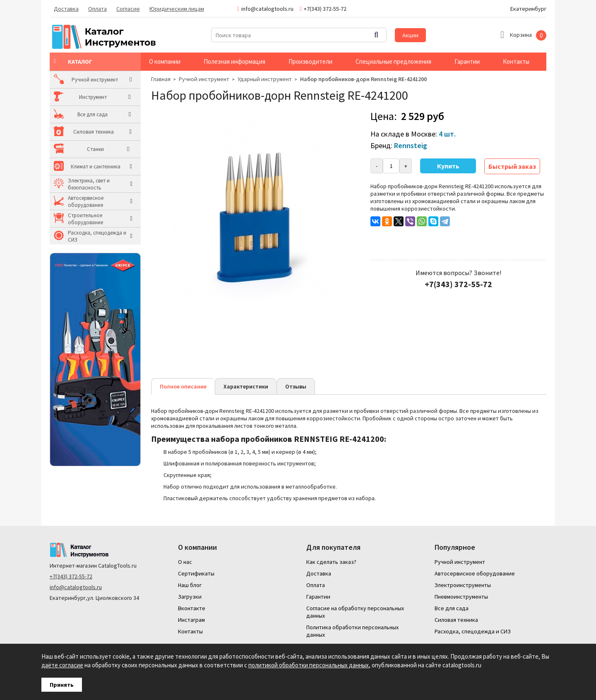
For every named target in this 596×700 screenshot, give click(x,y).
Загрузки (190, 597)
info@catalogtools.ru (76, 587)
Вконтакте (192, 608)
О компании (165, 61)
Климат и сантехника (93, 167)
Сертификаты (196, 573)
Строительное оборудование (85, 219)
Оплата (97, 9)
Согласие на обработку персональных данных (355, 612)
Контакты (516, 61)
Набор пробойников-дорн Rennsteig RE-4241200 (363, 79)
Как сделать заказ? (331, 562)
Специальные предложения (393, 61)
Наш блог (190, 585)
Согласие (128, 9)
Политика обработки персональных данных (352, 631)
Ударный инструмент (265, 79)
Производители (310, 61)
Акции (410, 35)
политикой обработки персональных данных (309, 665)
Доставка (66, 9)
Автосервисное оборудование (86, 201)
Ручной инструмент (91, 80)
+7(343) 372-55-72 (71, 576)
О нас (185, 562)
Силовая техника (88, 132)
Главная (161, 79)
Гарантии (467, 61)
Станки (76, 149)
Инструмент (82, 97)
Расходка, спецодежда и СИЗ (97, 236)
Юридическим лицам (177, 9)
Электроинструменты (463, 585)
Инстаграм (191, 620)
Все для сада (83, 114)
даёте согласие (62, 665)
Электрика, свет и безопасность (89, 184)
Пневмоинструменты (461, 597)
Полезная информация (234, 61)
